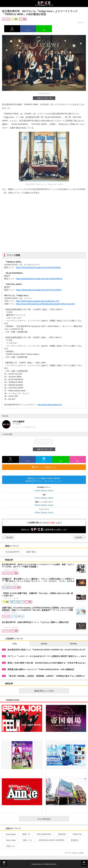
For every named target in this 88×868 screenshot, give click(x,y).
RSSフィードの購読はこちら (58, 467)
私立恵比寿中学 (11, 552)
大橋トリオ (26, 840)
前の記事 (8, 537)
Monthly (73, 644)
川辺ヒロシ (9, 846)
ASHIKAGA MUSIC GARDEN (50, 840)
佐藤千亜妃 (30, 552)
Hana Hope (10, 840)
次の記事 (80, 537)
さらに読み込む (52, 819)
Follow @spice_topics (44, 491)
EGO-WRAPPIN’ (43, 834)
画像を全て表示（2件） (44, 98)
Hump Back (10, 834)
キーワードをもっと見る (75, 853)
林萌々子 (25, 834)
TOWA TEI (76, 834)
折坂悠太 (74, 840)
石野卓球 (61, 834)
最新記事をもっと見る (51, 691)
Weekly (44, 644)
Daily (15, 644)
